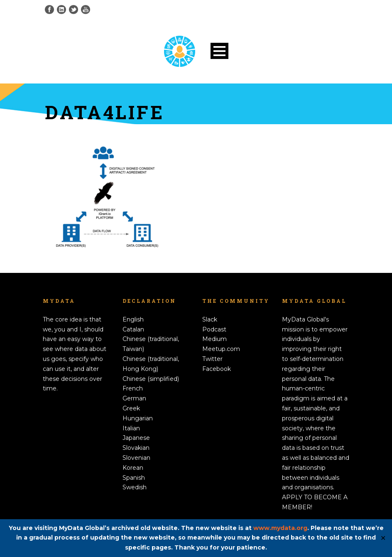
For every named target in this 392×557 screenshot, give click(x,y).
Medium (214, 339)
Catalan (133, 329)
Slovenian (136, 458)
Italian (131, 428)
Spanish (134, 478)
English (133, 319)
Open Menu (219, 51)
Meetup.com (221, 349)
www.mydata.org (280, 528)
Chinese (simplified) (151, 379)
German (134, 398)
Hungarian (138, 418)
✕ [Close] (383, 538)
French (133, 388)
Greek (131, 408)
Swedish (135, 487)
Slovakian (136, 448)
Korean (133, 468)
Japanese (136, 438)
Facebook (217, 369)
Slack (210, 319)
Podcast (214, 329)
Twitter (212, 359)
